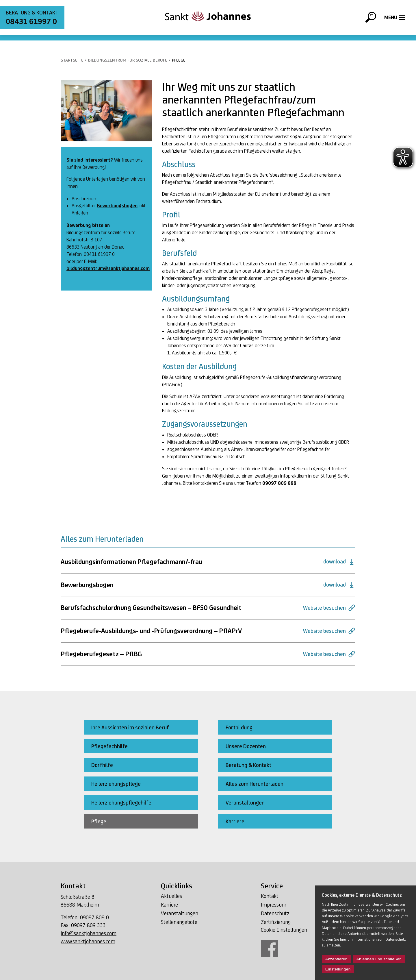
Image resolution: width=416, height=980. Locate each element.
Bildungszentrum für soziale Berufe (128, 60)
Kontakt (270, 896)
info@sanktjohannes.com (89, 933)
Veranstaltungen (180, 913)
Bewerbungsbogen (117, 206)
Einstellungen (338, 969)
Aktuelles (171, 896)
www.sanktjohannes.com (88, 941)
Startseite (72, 60)
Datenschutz (275, 913)
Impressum (274, 905)
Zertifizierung (276, 922)
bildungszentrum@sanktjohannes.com (108, 268)
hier (343, 939)
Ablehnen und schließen (379, 959)
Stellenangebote (179, 922)
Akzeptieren (336, 959)
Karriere (169, 905)
